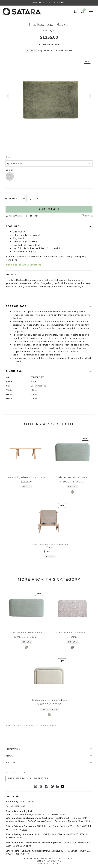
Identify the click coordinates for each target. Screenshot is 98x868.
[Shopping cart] (83, 12)
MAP (84, 818)
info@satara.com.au (23, 801)
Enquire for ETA (49, 709)
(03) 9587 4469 (17, 806)
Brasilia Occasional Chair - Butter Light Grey (49, 546)
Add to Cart (49, 209)
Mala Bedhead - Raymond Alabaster (49, 700)
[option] (49, 99)
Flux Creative (53, 861)
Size (8, 157)
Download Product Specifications (24, 265)
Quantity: (11, 199)
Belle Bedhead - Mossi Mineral (72, 477)
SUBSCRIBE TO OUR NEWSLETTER (28, 778)
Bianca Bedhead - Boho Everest (72, 633)
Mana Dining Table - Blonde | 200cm (26, 477)
